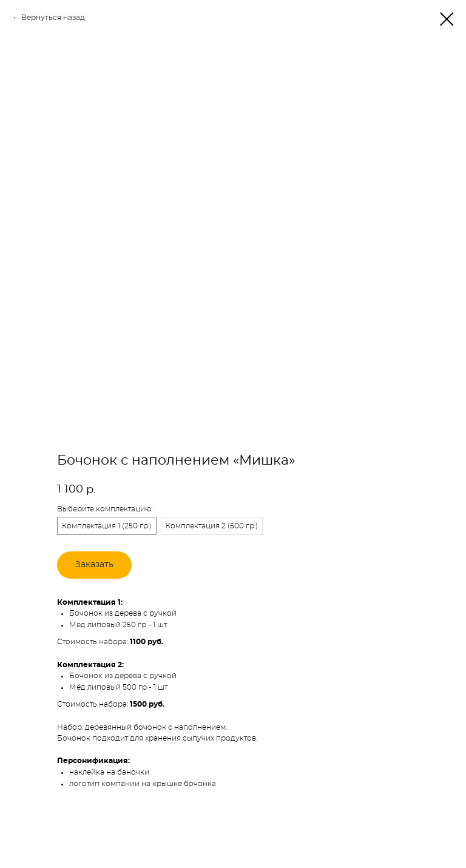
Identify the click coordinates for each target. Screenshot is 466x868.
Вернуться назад (53, 18)
